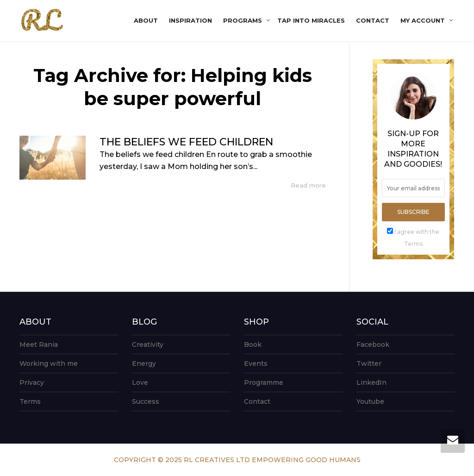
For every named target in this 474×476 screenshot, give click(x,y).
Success (146, 401)
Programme (264, 382)
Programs (243, 20)
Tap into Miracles (311, 20)
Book (253, 344)
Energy (144, 363)
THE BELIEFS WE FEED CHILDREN (186, 142)
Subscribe (413, 212)
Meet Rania (39, 344)
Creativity (148, 344)
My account (424, 20)
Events (256, 363)
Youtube (370, 401)
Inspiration (190, 20)
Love (140, 382)
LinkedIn (371, 382)
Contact (373, 20)
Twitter (369, 363)
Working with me (49, 363)
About (146, 20)
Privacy (32, 382)
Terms (30, 401)
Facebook (373, 344)
